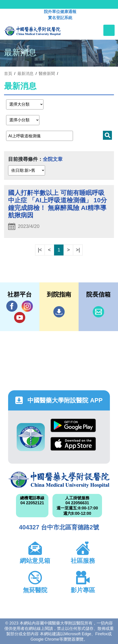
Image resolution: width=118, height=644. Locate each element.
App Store (73, 444)
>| (78, 250)
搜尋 (107, 135)
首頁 (8, 74)
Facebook (12, 306)
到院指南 (59, 312)
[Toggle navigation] (109, 30)
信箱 (98, 312)
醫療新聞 (47, 74)
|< (40, 250)
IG (27, 306)
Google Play (73, 425)
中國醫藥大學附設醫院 (59, 480)
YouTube (20, 317)
